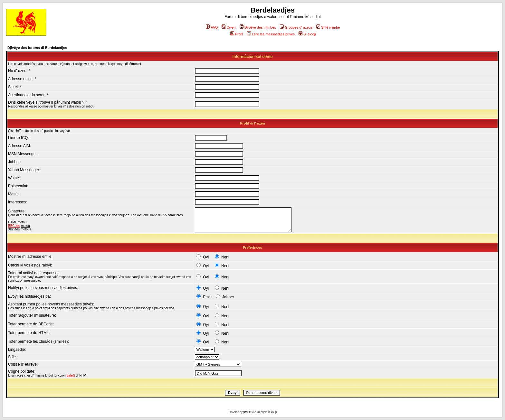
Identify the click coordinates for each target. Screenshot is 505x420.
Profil (237, 34)
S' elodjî (307, 34)
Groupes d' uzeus (296, 27)
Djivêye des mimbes (258, 27)
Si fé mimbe (328, 27)
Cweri (229, 27)
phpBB (247, 412)
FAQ (212, 27)
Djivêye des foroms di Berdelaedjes (37, 48)
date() (71, 375)
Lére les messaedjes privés (271, 34)
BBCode (14, 226)
